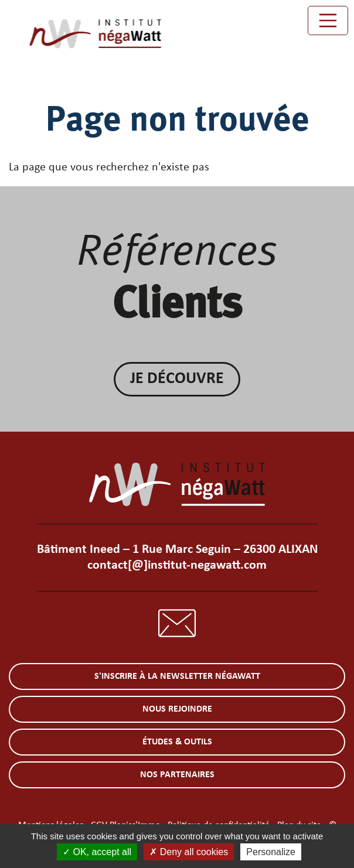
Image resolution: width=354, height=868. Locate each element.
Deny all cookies (189, 852)
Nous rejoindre (177, 709)
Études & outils (177, 742)
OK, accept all (97, 852)
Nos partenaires (177, 775)
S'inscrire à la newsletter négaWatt (177, 676)
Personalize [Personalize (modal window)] (271, 852)
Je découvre (177, 379)
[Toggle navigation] (328, 20)
